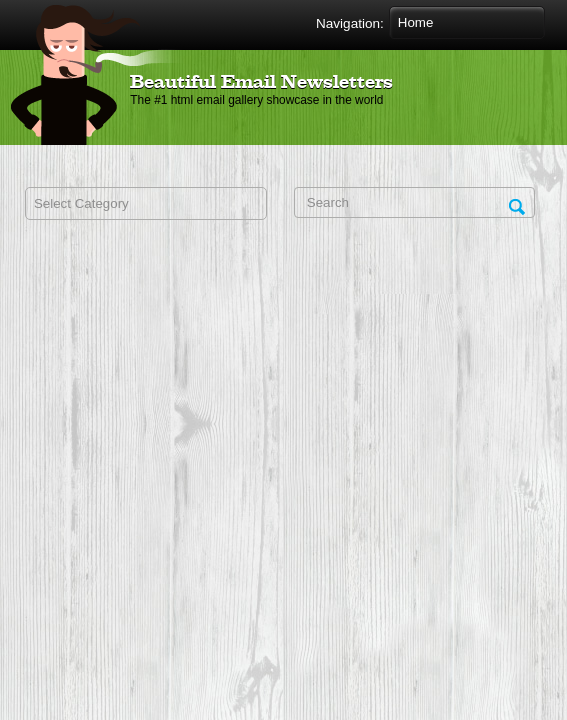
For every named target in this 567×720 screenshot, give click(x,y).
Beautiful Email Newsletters (261, 83)
